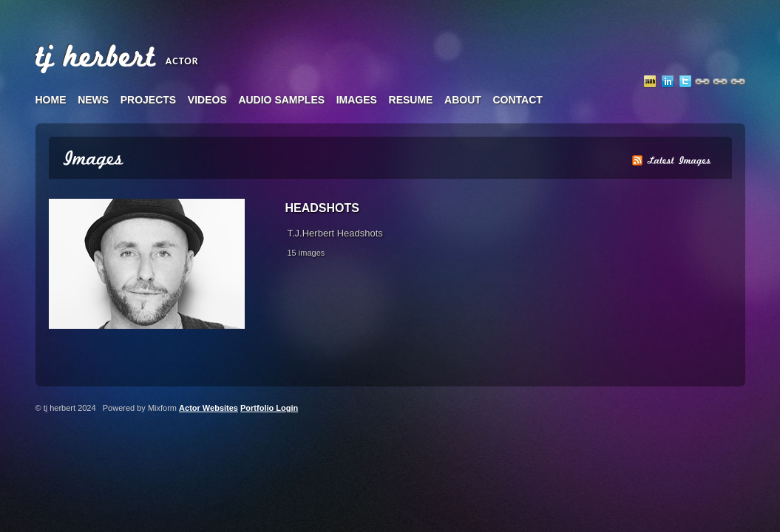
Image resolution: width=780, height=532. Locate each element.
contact (517, 100)
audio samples (281, 100)
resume (411, 100)
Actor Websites (208, 408)
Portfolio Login (269, 408)
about (463, 100)
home (51, 100)
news (93, 100)
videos (207, 100)
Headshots (322, 208)
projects (148, 100)
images (357, 100)
